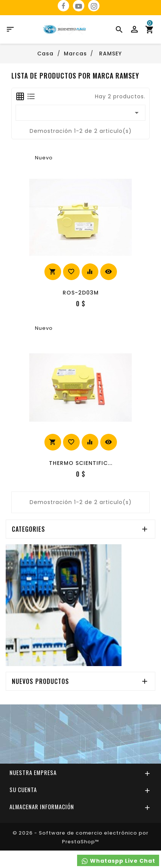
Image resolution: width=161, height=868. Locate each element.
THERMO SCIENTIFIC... (81, 463)
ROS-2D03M (81, 293)
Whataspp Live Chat (118, 861)
